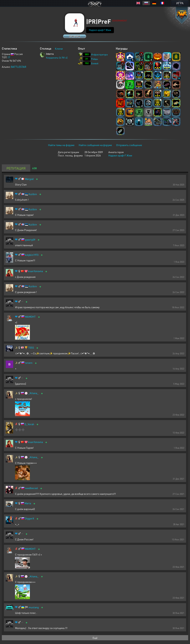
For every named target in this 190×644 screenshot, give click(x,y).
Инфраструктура (99, 55)
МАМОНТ (30, 549)
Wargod (29, 179)
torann (29, 363)
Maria (28, 503)
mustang (34, 607)
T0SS (31, 348)
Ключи (59, 48)
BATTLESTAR (19, 67)
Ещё (95, 638)
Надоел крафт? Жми (100, 30)
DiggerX (30, 518)
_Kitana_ (33, 393)
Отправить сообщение (129, 145)
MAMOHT (30, 317)
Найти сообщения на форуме (95, 145)
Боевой (95, 63)
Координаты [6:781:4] (57, 58)
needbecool (31, 488)
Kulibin (33, 194)
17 (9, 57)
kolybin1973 (32, 255)
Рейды (95, 59)
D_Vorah (29, 424)
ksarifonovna (36, 271)
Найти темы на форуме (61, 145)
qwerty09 (30, 240)
